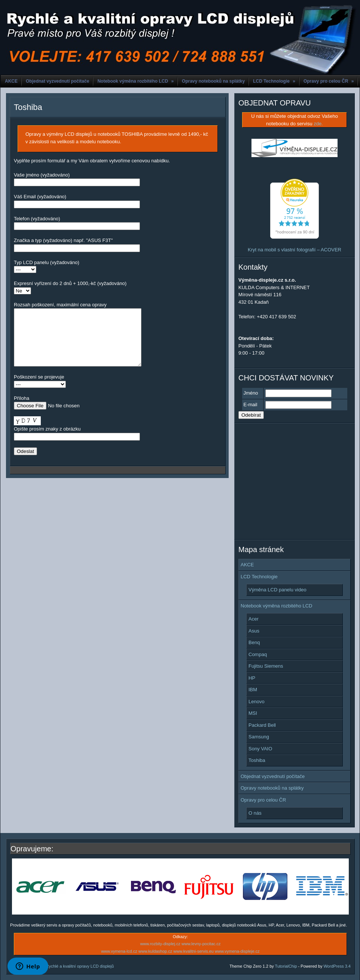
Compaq (258, 654)
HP (252, 678)
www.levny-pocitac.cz (201, 944)
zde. (318, 124)
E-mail (251, 405)
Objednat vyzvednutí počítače (57, 81)
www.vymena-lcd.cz (119, 951)
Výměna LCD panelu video (277, 590)
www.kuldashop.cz (155, 951)
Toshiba (28, 107)
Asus (254, 631)
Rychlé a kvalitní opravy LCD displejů (80, 966)
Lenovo (257, 702)
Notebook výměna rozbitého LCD (135, 81)
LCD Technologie (274, 81)
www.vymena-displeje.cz (237, 951)
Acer (254, 619)
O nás (255, 813)
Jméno (251, 393)
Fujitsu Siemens (266, 666)
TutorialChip (286, 966)
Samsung (259, 737)
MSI (253, 713)
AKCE (11, 81)
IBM (253, 690)
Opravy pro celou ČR (329, 81)
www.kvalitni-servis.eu (193, 951)
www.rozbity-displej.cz (160, 944)
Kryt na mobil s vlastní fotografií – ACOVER (295, 250)
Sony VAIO (260, 749)
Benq (254, 642)
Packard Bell (262, 725)
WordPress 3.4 (337, 966)
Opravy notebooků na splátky (213, 81)
